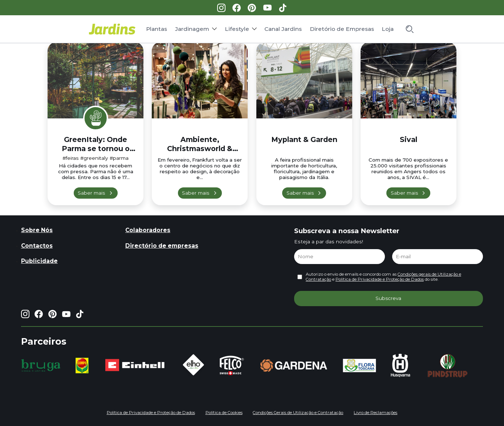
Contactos (37, 246)
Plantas (157, 29)
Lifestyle (237, 29)
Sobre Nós (37, 230)
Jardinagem (192, 29)
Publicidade (39, 261)
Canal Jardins (283, 29)
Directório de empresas (162, 246)
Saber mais (91, 193)
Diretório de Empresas (342, 29)
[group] (41, 365)
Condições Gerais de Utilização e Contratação (298, 413)
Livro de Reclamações (375, 413)
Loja (388, 29)
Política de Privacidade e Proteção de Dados (380, 279)
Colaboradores (148, 230)
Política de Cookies (224, 413)
